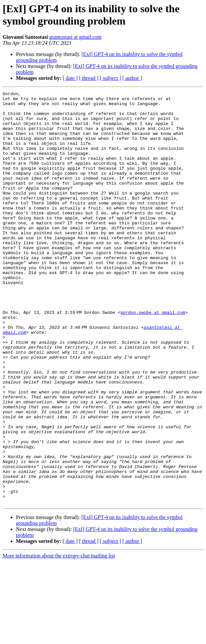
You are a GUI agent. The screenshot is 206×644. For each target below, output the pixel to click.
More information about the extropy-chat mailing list (59, 638)
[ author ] (132, 78)
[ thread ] (89, 78)
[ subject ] (110, 78)
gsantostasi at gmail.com (75, 37)
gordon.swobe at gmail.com (154, 357)
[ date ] (70, 78)
